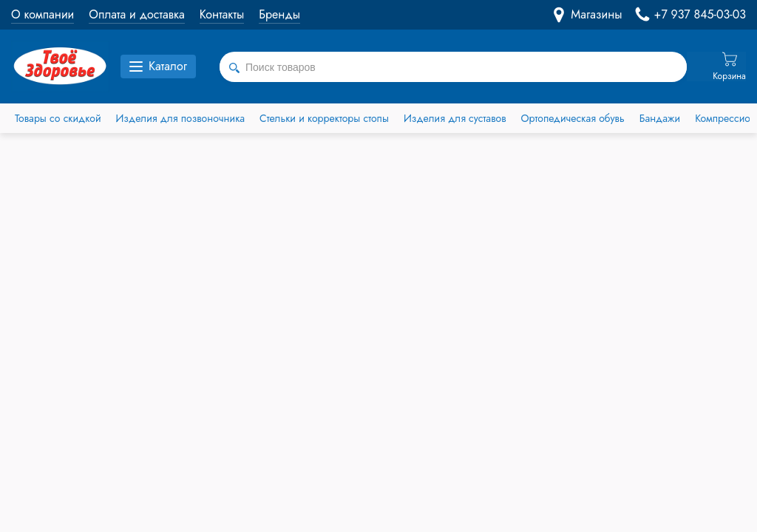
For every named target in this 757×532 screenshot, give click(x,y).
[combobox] (453, 67)
